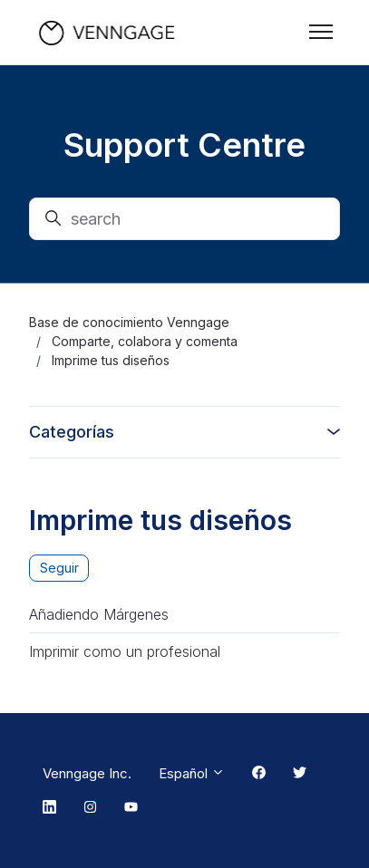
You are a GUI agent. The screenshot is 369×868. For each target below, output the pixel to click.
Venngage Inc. (87, 773)
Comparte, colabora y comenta (145, 341)
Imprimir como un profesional (125, 651)
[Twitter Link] (300, 774)
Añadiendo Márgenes (99, 614)
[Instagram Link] (90, 808)
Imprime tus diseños (111, 360)
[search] (184, 219)
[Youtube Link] (131, 808)
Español (192, 773)
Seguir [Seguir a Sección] (59, 568)
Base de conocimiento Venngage (129, 322)
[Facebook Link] (259, 774)
